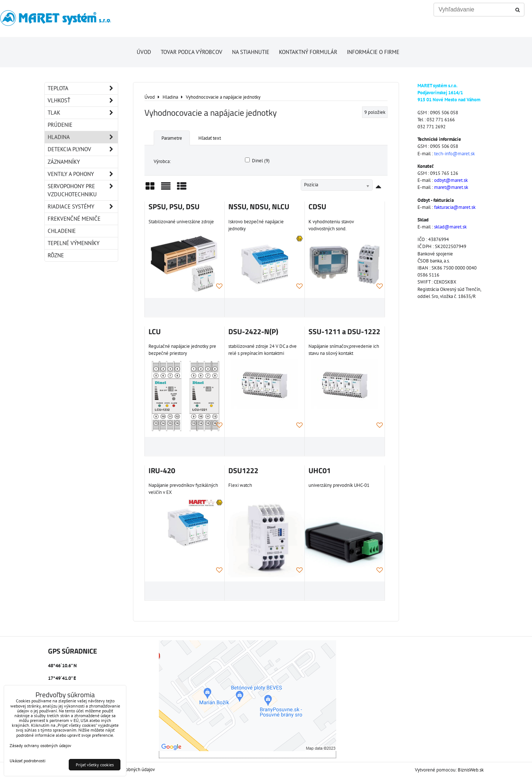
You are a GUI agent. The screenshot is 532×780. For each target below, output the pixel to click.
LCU (155, 332)
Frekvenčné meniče (74, 219)
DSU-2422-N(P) (253, 332)
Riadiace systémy (83, 207)
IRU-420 (162, 471)
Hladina (83, 137)
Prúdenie (60, 125)
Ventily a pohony (83, 174)
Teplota (83, 88)
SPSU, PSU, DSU (174, 207)
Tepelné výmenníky (74, 243)
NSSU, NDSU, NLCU (259, 207)
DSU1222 (243, 471)
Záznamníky (64, 162)
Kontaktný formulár (308, 52)
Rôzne (56, 255)
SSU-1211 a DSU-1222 (344, 332)
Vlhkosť (83, 101)
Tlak (83, 113)
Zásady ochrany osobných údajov (40, 745)
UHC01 (320, 471)
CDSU (317, 207)
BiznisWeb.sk (471, 770)
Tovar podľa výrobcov (192, 52)
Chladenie (62, 231)
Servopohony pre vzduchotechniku (83, 190)
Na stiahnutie (251, 52)
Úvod (144, 52)
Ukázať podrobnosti (28, 761)
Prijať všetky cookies (95, 765)
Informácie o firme (373, 52)
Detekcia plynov (83, 149)
